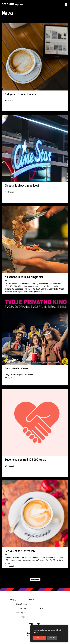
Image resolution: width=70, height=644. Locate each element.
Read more (35, 580)
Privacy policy (21, 613)
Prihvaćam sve (39, 638)
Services (32, 600)
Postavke (52, 638)
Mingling (13, 600)
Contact (22, 617)
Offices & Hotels (21, 604)
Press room (23, 608)
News (42, 608)
